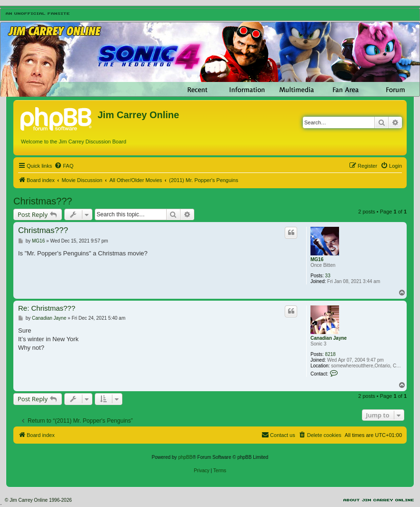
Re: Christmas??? (47, 308)
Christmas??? (43, 201)
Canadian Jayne (329, 338)
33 (328, 276)
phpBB (185, 457)
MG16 (317, 259)
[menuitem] (64, 166)
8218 (330, 354)
